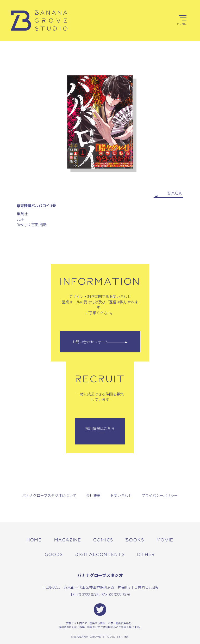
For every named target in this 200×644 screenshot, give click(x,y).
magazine (68, 540)
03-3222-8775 (88, 594)
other (146, 554)
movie (165, 540)
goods (54, 554)
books (135, 540)
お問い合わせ (121, 495)
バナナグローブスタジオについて (49, 495)
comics (103, 540)
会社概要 (93, 495)
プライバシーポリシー (160, 495)
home (34, 540)
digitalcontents (100, 554)
